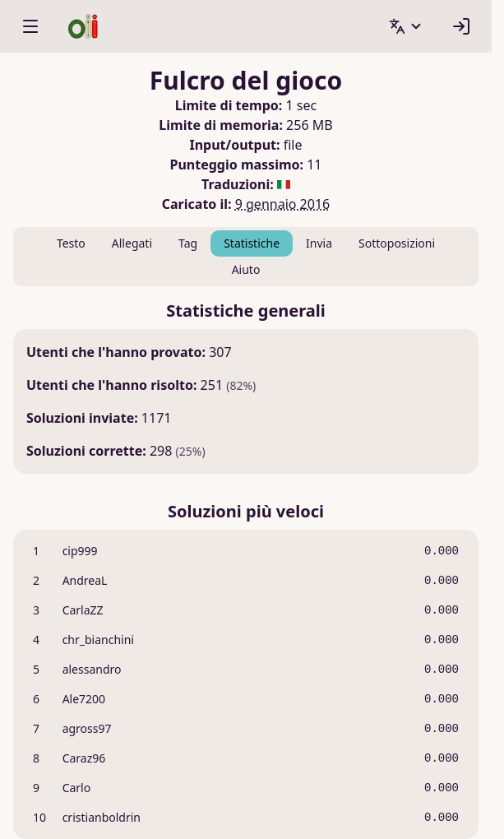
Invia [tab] (319, 243)
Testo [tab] (71, 243)
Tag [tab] (188, 243)
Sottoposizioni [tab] (397, 243)
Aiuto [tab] (246, 269)
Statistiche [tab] (252, 243)
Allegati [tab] (132, 243)
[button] (406, 26)
